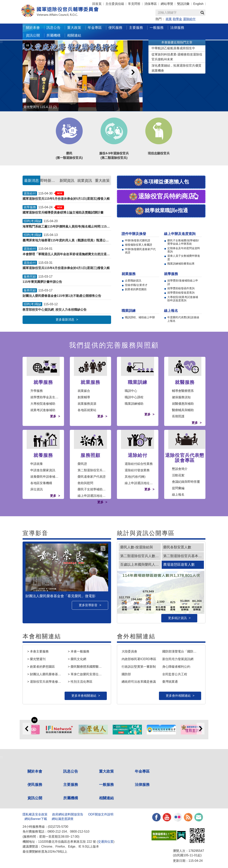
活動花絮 (178, 475)
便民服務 (35, 785)
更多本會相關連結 (84, 696)
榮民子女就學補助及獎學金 (96, 489)
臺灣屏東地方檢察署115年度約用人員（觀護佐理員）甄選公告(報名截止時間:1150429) (67, 240)
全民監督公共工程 (175, 674)
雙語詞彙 (183, 4)
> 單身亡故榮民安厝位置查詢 (86, 674)
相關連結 (106, 798)
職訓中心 (131, 391)
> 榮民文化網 (77, 659)
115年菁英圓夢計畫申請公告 (42, 282)
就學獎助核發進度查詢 (181, 293)
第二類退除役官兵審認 (93, 470)
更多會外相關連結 (178, 696)
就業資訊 (85, 181)
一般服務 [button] (157, 28)
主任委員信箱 (115, 4)
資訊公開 (35, 798)
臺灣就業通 (170, 682)
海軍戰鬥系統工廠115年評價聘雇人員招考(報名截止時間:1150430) (67, 226)
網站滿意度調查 (63, 819)
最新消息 (32, 181)
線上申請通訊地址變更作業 (96, 496)
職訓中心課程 (134, 397)
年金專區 (95, 28)
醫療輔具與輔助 (183, 410)
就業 (169, 19)
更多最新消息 (65, 320)
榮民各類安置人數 (177, 547)
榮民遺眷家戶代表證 (92, 477)
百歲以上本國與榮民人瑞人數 (141, 565)
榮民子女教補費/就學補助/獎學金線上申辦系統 (183, 242)
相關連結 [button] (74, 35)
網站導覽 (167, 4)
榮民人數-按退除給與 (137, 547)
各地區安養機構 (41, 483)
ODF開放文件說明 (101, 814)
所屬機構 (71, 798)
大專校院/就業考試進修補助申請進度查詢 (183, 299)
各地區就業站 (87, 410)
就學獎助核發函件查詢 (181, 288)
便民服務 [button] (115, 28)
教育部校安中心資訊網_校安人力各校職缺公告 (55, 310)
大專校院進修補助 (43, 404)
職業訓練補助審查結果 (181, 264)
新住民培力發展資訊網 (178, 659)
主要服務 (71, 785)
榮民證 (82, 464)
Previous (29, 72)
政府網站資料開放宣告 (68, 814)
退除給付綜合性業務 (139, 464)
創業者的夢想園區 (136, 289)
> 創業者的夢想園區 (41, 667)
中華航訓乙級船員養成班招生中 (173, 48)
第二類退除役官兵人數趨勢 (141, 556)
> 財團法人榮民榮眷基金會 (46, 674)
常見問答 (134, 4)
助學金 (177, 19)
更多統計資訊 (177, 618)
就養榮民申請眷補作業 (46, 477)
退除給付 (189, 19)
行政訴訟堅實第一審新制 (139, 667)
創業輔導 (84, 397)
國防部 (126, 674)
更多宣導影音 (88, 605)
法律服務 (142, 785)
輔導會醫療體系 (183, 391)
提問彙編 (178, 488)
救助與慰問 (85, 483)
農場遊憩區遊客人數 (179, 565)
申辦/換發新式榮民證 (138, 240)
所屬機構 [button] (53, 35)
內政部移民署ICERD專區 (139, 659)
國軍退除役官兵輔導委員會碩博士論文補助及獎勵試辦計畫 (63, 212)
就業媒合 (84, 391)
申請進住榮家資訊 (43, 470)
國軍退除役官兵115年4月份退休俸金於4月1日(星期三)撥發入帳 (66, 268)
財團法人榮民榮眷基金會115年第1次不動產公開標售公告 (62, 296)
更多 (53, 416)
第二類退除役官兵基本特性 (184, 556)
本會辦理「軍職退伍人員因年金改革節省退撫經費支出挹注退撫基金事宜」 (67, 254)
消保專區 (151, 4)
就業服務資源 (87, 404)
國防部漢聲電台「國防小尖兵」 (181, 651)
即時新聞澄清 (49, 181)
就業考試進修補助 (43, 410)
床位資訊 (37, 489)
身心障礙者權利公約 (176, 667)
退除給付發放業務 (137, 470)
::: (24, 26)
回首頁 (97, 4)
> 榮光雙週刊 (36, 659)
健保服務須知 (181, 397)
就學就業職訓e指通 (161, 211)
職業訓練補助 (134, 404)
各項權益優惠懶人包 (161, 182)
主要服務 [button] (136, 28)
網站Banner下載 (36, 819)
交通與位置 (106, 842)
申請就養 (37, 464)
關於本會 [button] (33, 28)
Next (133, 72)
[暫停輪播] (28, 45)
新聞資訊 (67, 181)
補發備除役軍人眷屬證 (139, 245)
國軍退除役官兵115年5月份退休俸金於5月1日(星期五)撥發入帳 (66, 199)
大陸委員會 (129, 651)
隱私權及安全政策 (35, 814)
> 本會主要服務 (38, 651)
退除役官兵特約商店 (161, 197)
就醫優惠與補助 (183, 404)
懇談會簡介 (180, 469)
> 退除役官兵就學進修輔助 (46, 682)
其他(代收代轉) (135, 477)
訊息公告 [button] (53, 28)
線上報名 (178, 495)
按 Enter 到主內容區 (18, 3)
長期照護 (178, 416)
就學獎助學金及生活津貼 (47, 397)
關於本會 (35, 771)
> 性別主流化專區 (80, 682)
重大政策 (74, 28)
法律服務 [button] (177, 28)
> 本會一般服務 (79, 651)
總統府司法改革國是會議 (139, 682)
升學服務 (37, 391)
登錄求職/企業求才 (136, 285)
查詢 (202, 13)
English (198, 4)
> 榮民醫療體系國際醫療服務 (86, 667)
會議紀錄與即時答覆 (186, 482)
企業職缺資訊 (133, 281)
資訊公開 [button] (33, 35)
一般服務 (106, 785)
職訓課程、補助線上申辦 (140, 317)
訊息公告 (71, 771)
